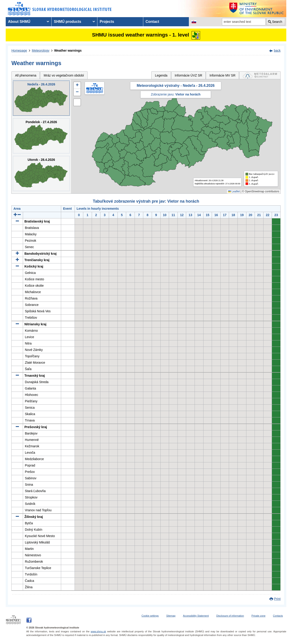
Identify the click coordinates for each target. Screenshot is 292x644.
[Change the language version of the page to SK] (194, 22)
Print (277, 599)
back (277, 50)
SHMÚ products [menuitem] (68, 22)
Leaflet (234, 191)
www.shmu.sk (98, 631)
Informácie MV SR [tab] (222, 75)
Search (277, 22)
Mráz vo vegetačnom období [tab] (64, 75)
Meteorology (41, 50)
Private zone (258, 616)
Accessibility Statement (196, 616)
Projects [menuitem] (107, 22)
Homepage (19, 50)
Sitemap (171, 616)
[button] (77, 85)
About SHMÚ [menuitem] (19, 22)
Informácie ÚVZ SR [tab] (189, 75)
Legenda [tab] (161, 75)
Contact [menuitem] (152, 22)
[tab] (260, 75)
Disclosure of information (230, 616)
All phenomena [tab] (26, 75)
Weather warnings (68, 50)
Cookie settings (150, 616)
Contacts (278, 616)
